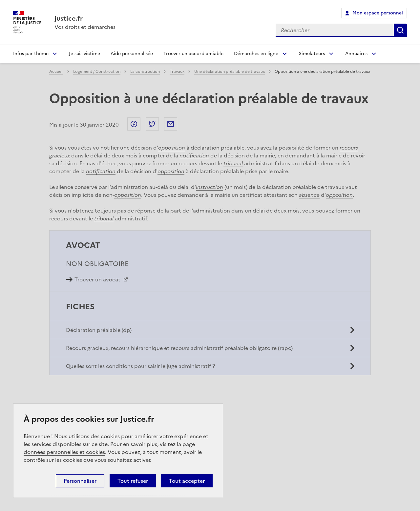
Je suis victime (84, 54)
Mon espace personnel (378, 13)
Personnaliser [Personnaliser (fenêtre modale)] (80, 481)
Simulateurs (312, 54)
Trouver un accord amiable (193, 54)
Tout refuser (133, 481)
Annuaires (356, 54)
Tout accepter (187, 481)
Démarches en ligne (256, 54)
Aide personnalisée (132, 54)
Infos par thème (31, 54)
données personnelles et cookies (64, 452)
